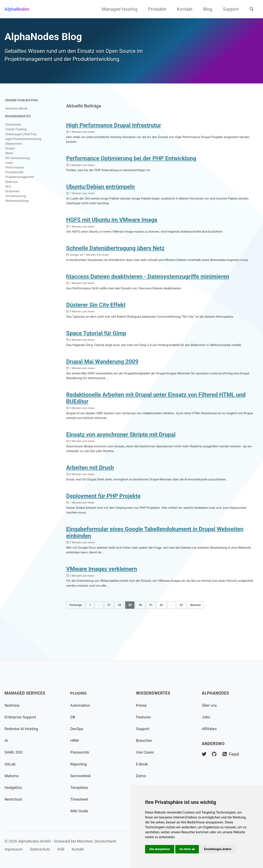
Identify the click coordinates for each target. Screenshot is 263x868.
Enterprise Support (21, 717)
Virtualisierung (16, 200)
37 (109, 633)
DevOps (77, 729)
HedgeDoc (14, 788)
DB (73, 717)
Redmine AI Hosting (22, 729)
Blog (205, 9)
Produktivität (14, 176)
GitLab (10, 764)
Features (144, 717)
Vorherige (76, 633)
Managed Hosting (118, 9)
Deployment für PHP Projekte (103, 520)
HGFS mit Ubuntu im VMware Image (112, 228)
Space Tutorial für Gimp (96, 350)
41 (151, 633)
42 (161, 633)
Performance (14, 171)
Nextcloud (14, 799)
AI (6, 740)
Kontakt (183, 9)
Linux (9, 166)
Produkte (155, 9)
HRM (75, 740)
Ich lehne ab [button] (188, 849)
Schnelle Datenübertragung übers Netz (115, 257)
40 (140, 633)
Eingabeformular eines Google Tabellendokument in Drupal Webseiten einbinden (155, 558)
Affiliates (210, 729)
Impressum (14, 849)
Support (229, 9)
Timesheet (80, 799)
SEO (8, 190)
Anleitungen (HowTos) (21, 138)
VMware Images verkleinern (102, 596)
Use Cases (146, 752)
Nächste (195, 633)
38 (119, 633)
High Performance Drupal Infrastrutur (114, 129)
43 (181, 633)
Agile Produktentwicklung (23, 143)
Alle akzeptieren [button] (160, 849)
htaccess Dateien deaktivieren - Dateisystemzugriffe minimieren (148, 291)
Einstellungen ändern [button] (220, 849)
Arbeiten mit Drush (90, 490)
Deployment (14, 147)
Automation (81, 705)
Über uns (210, 705)
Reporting (79, 764)
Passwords (80, 752)
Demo (141, 776)
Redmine (12, 186)
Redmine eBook (16, 112)
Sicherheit (12, 195)
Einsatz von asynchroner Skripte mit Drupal (121, 456)
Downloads (13, 128)
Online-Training (16, 133)
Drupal (10, 152)
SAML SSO (14, 752)
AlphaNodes (17, 9)
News (9, 157)
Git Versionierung (17, 162)
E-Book (142, 764)
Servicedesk (81, 776)
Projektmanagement (20, 181)
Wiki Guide (80, 811)
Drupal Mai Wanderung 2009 (102, 380)
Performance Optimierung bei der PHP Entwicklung (131, 163)
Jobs (206, 717)
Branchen (145, 740)
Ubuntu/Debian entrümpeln (100, 193)
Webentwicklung (17, 204)
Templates (80, 788)
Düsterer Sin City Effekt (96, 321)
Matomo (12, 776)
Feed (232, 755)
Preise (142, 705)
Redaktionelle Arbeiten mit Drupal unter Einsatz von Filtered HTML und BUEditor (156, 418)
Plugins (79, 693)
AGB (64, 849)
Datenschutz (42, 849)
